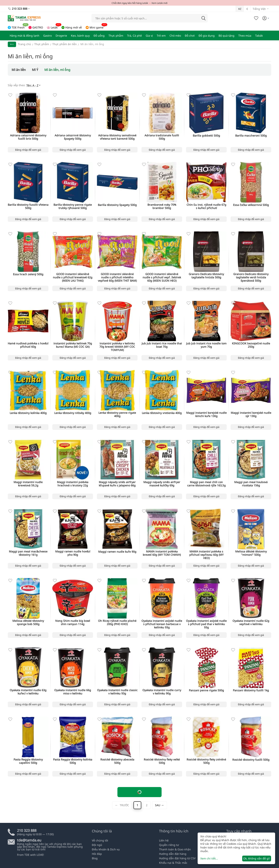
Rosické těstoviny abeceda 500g (117, 761)
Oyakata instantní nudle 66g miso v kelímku (73, 692)
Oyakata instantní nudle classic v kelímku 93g (117, 692)
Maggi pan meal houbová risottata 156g (251, 484)
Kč (240, 9)
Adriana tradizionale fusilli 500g (162, 137)
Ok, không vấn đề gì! (257, 858)
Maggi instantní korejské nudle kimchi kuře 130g (206, 415)
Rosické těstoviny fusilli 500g (251, 760)
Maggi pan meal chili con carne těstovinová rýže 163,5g (206, 484)
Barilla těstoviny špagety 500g (117, 205)
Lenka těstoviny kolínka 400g (28, 413)
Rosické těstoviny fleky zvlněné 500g (206, 761)
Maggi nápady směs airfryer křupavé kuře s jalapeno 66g (117, 484)
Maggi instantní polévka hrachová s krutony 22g (73, 484)
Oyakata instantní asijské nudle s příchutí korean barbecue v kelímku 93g (162, 624)
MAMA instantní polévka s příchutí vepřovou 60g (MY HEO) (206, 555)
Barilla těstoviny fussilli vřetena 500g (28, 206)
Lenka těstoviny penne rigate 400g (117, 415)
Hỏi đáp (97, 854)
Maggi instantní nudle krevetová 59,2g (28, 484)
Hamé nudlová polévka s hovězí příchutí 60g (28, 345)
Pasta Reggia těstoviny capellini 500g (28, 761)
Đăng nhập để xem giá (28, 150)
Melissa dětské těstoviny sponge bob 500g (28, 623)
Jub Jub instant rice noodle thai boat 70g (162, 345)
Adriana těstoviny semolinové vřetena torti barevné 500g (117, 137)
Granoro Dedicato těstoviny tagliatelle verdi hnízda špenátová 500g (251, 277)
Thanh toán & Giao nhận (175, 849)
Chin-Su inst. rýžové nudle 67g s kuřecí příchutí (206, 206)
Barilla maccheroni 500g (251, 136)
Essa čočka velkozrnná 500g (251, 205)
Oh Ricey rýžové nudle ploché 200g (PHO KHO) (117, 623)
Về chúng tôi (100, 840)
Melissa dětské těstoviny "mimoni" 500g (251, 553)
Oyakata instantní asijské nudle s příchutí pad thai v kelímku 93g (206, 624)
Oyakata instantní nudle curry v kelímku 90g (162, 692)
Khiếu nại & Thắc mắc (173, 863)
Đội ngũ (97, 845)
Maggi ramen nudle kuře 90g (117, 552)
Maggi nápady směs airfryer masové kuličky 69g (162, 484)
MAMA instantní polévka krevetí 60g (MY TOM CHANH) (162, 553)
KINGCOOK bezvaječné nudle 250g (251, 345)
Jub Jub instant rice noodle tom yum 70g (206, 345)
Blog (95, 858)
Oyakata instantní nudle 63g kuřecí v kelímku (28, 692)
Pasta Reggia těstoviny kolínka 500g (73, 761)
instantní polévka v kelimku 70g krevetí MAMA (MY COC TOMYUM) (117, 347)
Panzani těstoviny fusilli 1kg (251, 690)
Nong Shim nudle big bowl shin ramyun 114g (73, 623)
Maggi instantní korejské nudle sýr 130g (251, 415)
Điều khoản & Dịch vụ (106, 849)
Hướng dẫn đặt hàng (173, 854)
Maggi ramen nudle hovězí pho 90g (73, 553)
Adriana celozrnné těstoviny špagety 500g (73, 137)
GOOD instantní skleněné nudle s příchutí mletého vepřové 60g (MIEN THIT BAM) (117, 277)
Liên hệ (164, 840)
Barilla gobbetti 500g (206, 136)
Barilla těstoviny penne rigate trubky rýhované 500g (73, 206)
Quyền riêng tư (169, 845)
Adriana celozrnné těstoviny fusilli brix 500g (28, 137)
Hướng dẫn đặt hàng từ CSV (177, 858)
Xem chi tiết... (209, 858)
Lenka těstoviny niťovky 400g (73, 413)
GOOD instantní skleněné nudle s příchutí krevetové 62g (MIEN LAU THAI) (73, 277)
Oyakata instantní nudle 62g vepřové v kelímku (251, 623)
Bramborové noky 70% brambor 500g (162, 206)
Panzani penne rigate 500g (206, 690)
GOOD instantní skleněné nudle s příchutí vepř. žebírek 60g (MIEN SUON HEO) (162, 277)
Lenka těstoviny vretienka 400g (162, 413)
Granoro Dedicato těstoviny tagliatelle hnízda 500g (206, 276)
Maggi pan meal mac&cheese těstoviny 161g (28, 553)
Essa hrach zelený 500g (28, 274)
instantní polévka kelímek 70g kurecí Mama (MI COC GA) (73, 345)
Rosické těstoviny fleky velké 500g (162, 761)
